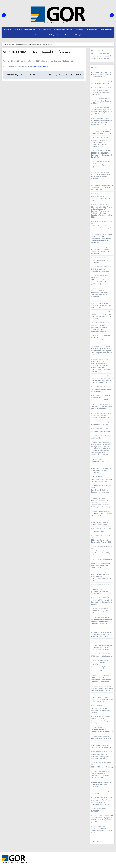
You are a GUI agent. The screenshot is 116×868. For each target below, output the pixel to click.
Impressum (69, 35)
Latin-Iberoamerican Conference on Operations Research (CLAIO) (100, 776)
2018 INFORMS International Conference (37, 52)
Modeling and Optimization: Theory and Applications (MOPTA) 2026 (101, 566)
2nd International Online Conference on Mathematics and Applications (101, 306)
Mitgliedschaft (45, 30)
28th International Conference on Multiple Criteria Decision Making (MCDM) (102, 187)
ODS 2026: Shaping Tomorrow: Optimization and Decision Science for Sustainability (102, 647)
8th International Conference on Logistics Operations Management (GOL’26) (101, 123)
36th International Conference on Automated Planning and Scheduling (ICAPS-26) (102, 380)
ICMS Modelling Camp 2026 (101, 83)
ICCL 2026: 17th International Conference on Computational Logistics (102, 602)
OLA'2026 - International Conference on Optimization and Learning (101, 92)
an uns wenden (104, 59)
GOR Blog (50, 35)
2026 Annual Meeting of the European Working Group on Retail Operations (101, 721)
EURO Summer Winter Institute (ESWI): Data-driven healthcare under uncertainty (102, 699)
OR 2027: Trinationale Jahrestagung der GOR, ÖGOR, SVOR (102, 831)
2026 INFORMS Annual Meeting (102, 767)
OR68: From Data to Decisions (101, 656)
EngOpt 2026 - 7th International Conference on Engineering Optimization (101, 680)
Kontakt (60, 35)
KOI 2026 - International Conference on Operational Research (101, 710)
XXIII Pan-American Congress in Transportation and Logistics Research (102, 228)
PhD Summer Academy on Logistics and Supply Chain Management (101, 251)
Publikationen (106, 30)
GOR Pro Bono (39, 35)
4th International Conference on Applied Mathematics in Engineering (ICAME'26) (101, 622)
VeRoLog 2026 (96, 438)
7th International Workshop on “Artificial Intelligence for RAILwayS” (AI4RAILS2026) (102, 634)
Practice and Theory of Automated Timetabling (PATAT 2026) (99, 591)
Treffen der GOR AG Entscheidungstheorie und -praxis (101, 198)
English (79, 35)
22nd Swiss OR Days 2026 (100, 462)
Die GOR (17, 30)
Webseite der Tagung (41, 66)
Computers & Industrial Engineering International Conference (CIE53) (100, 756)
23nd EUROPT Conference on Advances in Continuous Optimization (101, 470)
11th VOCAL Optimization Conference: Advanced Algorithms (100, 295)
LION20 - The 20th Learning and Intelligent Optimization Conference (101, 316)
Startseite (7, 30)
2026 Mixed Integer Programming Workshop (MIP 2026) (101, 166)
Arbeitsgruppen (30, 30)
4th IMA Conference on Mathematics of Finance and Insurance (101, 340)
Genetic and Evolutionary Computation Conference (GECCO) (100, 492)
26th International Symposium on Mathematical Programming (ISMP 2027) (102, 820)
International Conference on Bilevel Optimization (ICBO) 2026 (101, 553)
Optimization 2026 (98, 531)
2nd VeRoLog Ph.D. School (100, 424)
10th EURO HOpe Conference (101, 739)
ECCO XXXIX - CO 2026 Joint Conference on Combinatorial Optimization (101, 155)
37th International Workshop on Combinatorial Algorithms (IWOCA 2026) (102, 282)
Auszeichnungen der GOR (63, 30)
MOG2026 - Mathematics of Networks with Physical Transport (101, 177)
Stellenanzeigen (93, 30)
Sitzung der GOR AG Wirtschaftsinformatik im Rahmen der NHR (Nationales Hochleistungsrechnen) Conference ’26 (101, 667)
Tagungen (80, 30)
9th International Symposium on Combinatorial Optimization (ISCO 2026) (102, 112)
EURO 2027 (95, 811)
